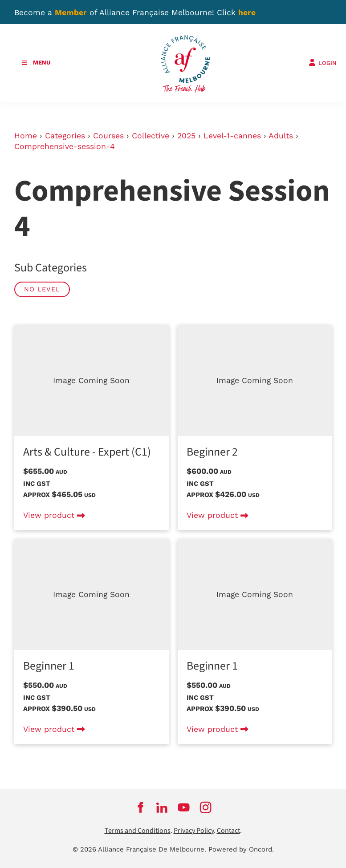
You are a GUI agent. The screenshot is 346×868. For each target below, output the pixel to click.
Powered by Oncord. (241, 849)
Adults (281, 136)
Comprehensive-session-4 (65, 146)
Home (26, 136)
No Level (42, 289)
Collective (151, 136)
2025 (186, 136)
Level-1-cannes (232, 136)
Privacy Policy (194, 831)
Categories (65, 136)
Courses (108, 136)
